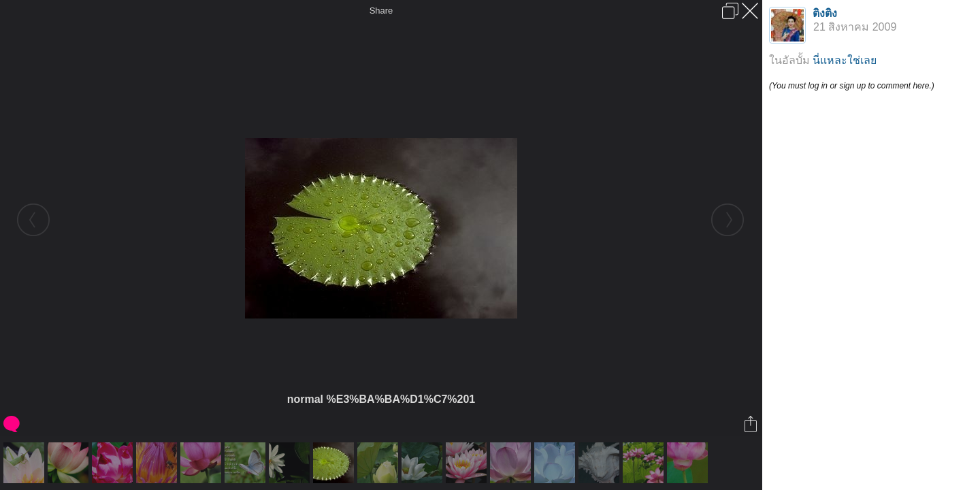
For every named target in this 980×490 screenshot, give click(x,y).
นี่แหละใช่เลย (845, 60)
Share (381, 11)
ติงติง (825, 13)
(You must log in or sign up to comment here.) (852, 86)
